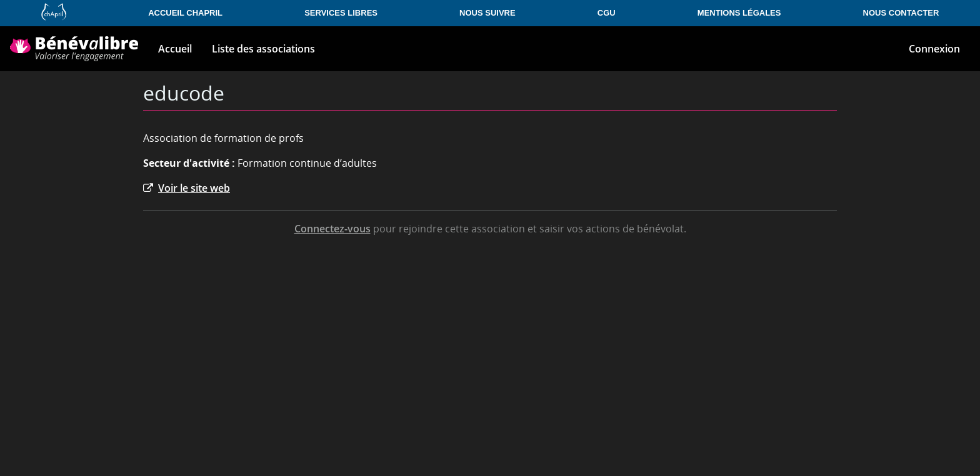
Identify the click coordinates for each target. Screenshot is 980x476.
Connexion (934, 49)
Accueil (175, 49)
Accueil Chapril (185, 13)
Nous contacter (901, 13)
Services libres (341, 13)
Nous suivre (487, 13)
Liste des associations (263, 49)
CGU (607, 13)
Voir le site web (187, 188)
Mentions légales (739, 13)
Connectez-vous (332, 229)
